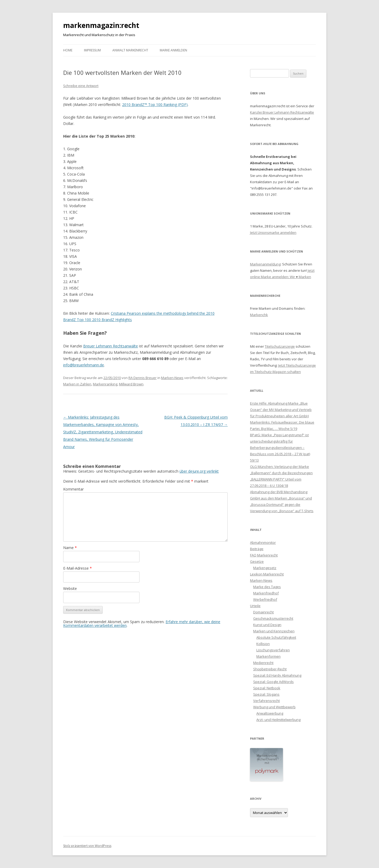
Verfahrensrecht (266, 701)
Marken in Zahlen (77, 384)
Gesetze (257, 561)
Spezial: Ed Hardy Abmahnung (277, 675)
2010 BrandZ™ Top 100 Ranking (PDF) (155, 105)
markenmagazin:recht (101, 25)
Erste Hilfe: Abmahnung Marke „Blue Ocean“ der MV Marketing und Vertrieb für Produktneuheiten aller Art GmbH (281, 410)
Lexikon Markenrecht (267, 574)
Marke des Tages (267, 587)
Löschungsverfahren (273, 650)
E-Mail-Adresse (78, 568)
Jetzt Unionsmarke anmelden (273, 232)
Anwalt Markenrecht (130, 50)
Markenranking (105, 384)
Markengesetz (265, 568)
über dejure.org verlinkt (199, 471)
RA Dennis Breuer (143, 378)
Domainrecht (263, 612)
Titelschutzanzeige (280, 346)
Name (70, 548)
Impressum (92, 50)
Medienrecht (263, 663)
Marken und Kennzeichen (274, 631)
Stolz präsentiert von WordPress (87, 846)
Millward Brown (131, 384)
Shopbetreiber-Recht (270, 669)
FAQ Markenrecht (264, 555)
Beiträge (257, 549)
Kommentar (73, 489)
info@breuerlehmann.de (84, 365)
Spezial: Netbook (267, 688)
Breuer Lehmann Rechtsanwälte (111, 346)
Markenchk (259, 315)
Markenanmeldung (265, 264)
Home (68, 50)
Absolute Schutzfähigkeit (276, 637)
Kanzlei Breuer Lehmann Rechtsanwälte (282, 112)
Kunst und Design (267, 625)
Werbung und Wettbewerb (274, 707)
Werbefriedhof (265, 599)
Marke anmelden (173, 50)
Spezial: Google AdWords (273, 682)
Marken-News (172, 378)
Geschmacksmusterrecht (273, 618)
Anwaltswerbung (270, 713)
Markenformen (268, 656)
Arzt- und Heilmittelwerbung (278, 720)
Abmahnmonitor (263, 542)
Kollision (263, 644)
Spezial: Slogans (266, 694)
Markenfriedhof (266, 593)
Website (70, 588)
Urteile (255, 606)
